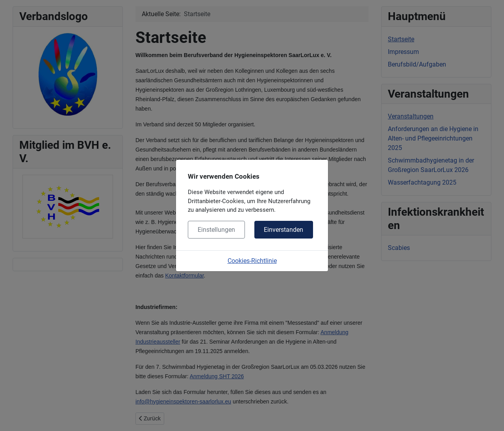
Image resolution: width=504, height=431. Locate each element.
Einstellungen (216, 230)
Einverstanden (283, 230)
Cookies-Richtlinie (252, 261)
